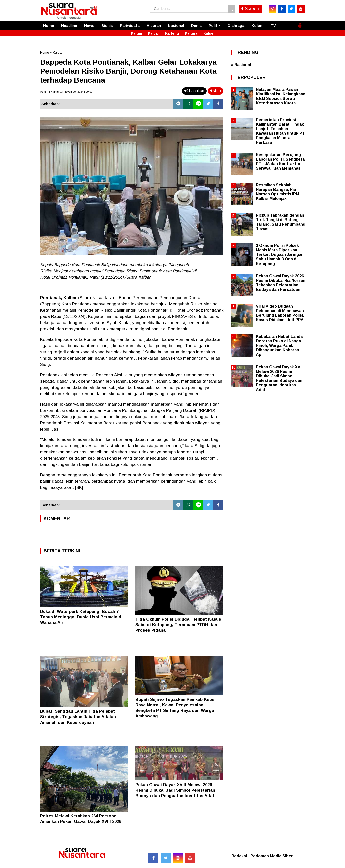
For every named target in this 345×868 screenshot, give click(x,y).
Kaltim (136, 33)
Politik (214, 26)
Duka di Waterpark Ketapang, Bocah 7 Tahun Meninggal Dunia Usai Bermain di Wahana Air (81, 617)
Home (49, 26)
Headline (69, 26)
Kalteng (172, 33)
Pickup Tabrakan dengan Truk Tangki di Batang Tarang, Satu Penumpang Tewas (281, 222)
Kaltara (191, 33)
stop (215, 91)
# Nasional (241, 65)
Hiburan (154, 26)
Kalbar (154, 33)
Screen (250, 9)
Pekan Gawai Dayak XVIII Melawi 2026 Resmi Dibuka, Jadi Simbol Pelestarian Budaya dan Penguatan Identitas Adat (175, 790)
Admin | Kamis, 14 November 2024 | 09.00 (66, 92)
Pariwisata (130, 26)
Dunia (196, 26)
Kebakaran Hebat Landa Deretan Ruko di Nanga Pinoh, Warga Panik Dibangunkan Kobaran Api (279, 346)
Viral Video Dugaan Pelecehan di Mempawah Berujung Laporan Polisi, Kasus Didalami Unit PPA (280, 313)
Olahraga (236, 26)
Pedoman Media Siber (272, 856)
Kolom (257, 26)
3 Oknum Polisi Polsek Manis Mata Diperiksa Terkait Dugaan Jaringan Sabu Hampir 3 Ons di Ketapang (280, 255)
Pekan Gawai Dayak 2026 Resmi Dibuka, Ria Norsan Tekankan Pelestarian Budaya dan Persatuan (281, 283)
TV (273, 26)
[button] (300, 23)
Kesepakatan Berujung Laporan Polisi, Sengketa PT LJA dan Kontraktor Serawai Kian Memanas (280, 162)
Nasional (176, 26)
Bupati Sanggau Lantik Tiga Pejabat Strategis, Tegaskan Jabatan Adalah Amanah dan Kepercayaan (78, 717)
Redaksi (239, 856)
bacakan (194, 91)
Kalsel (209, 33)
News (89, 26)
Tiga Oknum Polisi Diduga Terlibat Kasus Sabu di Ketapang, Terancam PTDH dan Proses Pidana (178, 625)
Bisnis (107, 26)
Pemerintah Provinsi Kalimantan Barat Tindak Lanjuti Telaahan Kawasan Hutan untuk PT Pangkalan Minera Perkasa (280, 131)
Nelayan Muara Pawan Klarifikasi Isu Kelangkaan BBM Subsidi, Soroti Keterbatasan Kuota (281, 96)
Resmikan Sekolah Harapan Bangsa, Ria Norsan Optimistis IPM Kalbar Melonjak (277, 192)
